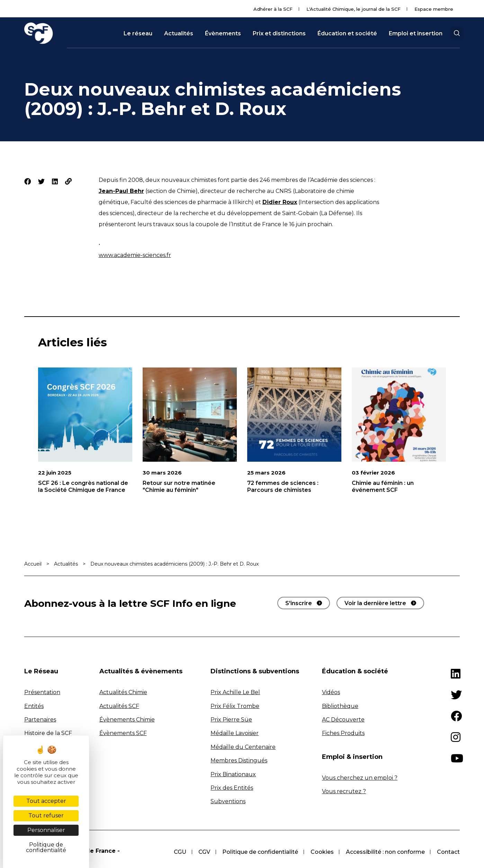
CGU (179, 852)
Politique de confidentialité (259, 852)
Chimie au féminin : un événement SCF (383, 486)
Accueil (33, 564)
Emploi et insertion (416, 34)
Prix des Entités (232, 788)
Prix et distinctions (279, 34)
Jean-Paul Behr (121, 191)
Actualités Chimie (123, 692)
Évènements (223, 34)
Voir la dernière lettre (375, 603)
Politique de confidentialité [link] (46, 847)
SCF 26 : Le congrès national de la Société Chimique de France (83, 486)
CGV (203, 852)
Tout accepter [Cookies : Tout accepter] (46, 801)
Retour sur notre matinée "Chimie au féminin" (179, 486)
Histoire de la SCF (48, 733)
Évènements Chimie (127, 720)
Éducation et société (347, 34)
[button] (457, 33)
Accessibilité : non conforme (385, 852)
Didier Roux (280, 202)
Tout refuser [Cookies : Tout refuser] (46, 816)
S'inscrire (299, 603)
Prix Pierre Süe (231, 720)
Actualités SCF (119, 706)
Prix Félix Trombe (235, 706)
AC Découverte (343, 720)
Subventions (228, 801)
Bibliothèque (340, 706)
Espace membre (434, 9)
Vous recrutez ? (344, 791)
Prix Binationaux (233, 774)
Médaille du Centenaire (243, 747)
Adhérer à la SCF (273, 9)
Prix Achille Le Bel (235, 692)
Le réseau (138, 34)
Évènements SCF (123, 733)
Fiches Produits (343, 733)
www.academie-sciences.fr (135, 255)
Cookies (321, 852)
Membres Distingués (239, 760)
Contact (448, 852)
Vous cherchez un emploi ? (360, 778)
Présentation (42, 692)
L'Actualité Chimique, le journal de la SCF (353, 9)
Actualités (179, 34)
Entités (34, 706)
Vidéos (331, 692)
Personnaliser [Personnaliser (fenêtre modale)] (46, 830)
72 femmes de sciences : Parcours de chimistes (283, 486)
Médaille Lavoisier (235, 733)
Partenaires (40, 720)
